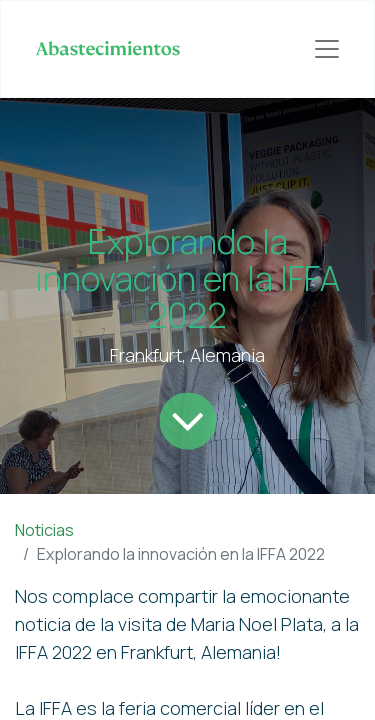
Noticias (44, 530)
